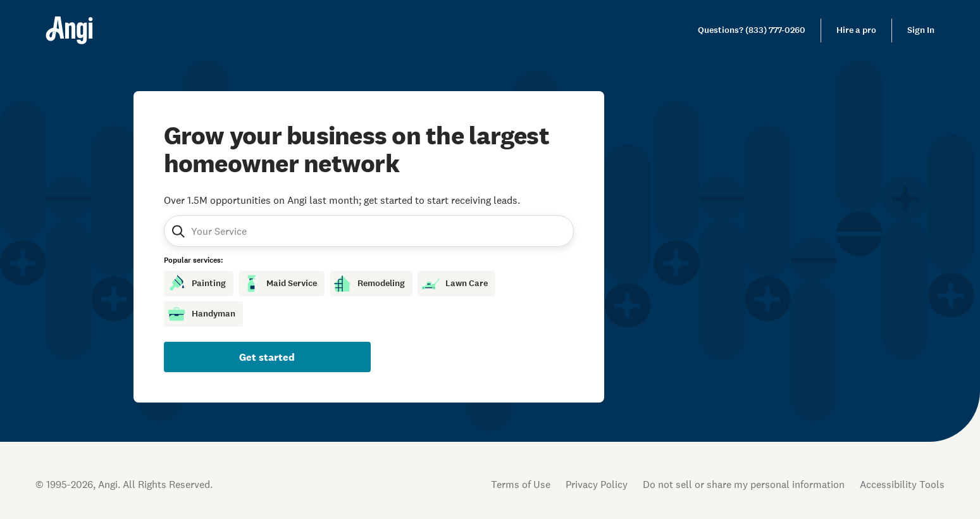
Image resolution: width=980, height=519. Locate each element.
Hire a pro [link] (856, 30)
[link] (752, 30)
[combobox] (252, 231)
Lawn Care (454, 284)
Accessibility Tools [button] (902, 484)
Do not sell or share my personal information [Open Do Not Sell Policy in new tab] (744, 484)
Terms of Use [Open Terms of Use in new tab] (521, 484)
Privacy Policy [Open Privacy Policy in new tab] (597, 484)
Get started (267, 357)
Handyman (201, 314)
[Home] (69, 30)
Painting (196, 284)
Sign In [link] (921, 30)
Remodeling (369, 284)
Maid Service (279, 284)
